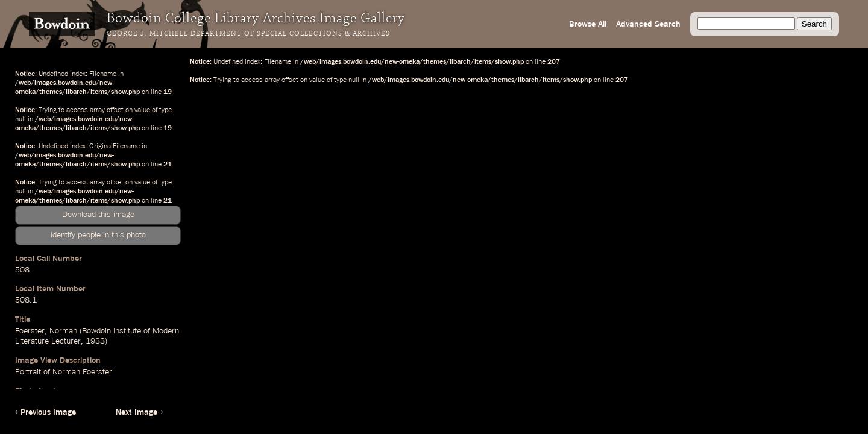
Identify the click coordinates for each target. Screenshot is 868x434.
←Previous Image (46, 412)
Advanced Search (648, 24)
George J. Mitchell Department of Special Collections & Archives (248, 34)
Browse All (588, 24)
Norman (63, 331)
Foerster (30, 331)
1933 (95, 341)
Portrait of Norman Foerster (64, 372)
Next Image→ (139, 412)
